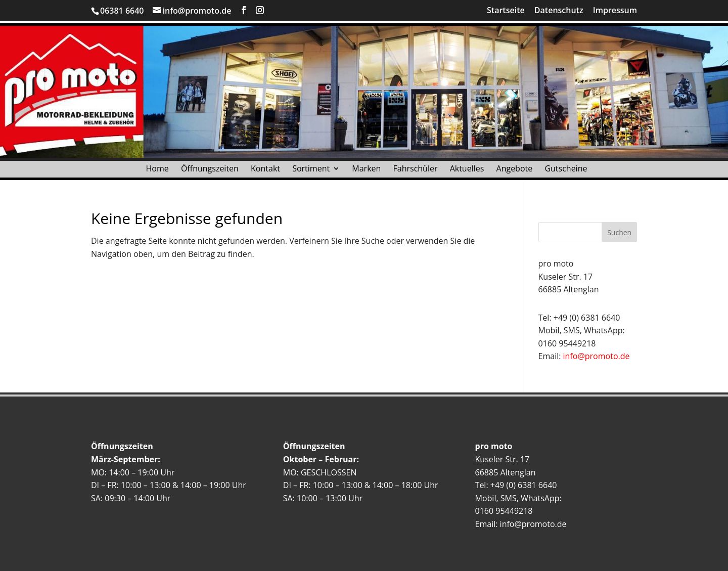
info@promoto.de (597, 356)
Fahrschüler (416, 171)
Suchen (619, 232)
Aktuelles (467, 171)
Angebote (515, 171)
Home (157, 171)
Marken (366, 171)
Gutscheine (566, 171)
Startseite (506, 11)
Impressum (615, 11)
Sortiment (311, 171)
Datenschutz (559, 11)
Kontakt (265, 171)
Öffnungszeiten (210, 171)
